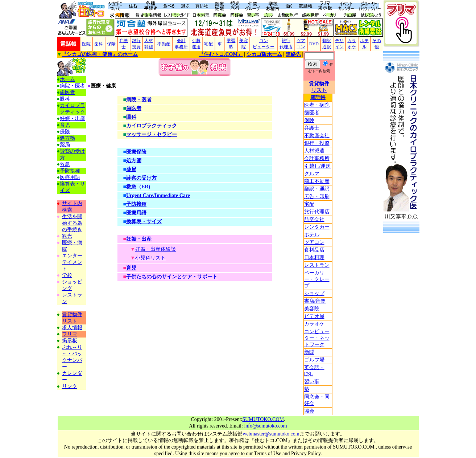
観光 (67, 236)
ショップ (314, 293)
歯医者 (312, 113)
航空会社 (314, 219)
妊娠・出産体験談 (156, 249)
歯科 (99, 44)
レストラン (317, 265)
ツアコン (314, 242)
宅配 (208, 44)
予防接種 (70, 171)
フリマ (70, 334)
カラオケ (314, 324)
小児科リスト (150, 258)
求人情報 (72, 328)
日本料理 (314, 257)
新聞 (309, 352)
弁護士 (312, 128)
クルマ (312, 174)
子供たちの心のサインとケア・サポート (172, 277)
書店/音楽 (315, 301)
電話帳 (318, 97)
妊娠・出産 (73, 118)
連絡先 (293, 54)
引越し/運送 (318, 166)
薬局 (65, 145)
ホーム (67, 79)
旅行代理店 (317, 212)
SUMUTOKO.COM (263, 419)
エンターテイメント (72, 262)
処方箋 (67, 138)
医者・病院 (317, 105)
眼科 (65, 99)
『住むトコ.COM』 (221, 54)
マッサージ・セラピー (152, 134)
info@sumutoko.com (265, 426)
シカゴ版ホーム (264, 54)
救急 (65, 164)
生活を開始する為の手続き (72, 223)
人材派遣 (314, 151)
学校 (67, 275)
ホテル (312, 235)
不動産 (164, 44)
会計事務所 (317, 158)
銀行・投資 (317, 143)
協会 (309, 411)
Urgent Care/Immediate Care (158, 195)
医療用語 (70, 177)
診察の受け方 (141, 178)
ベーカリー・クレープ (317, 279)
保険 (111, 44)
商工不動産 (317, 181)
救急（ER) (138, 187)
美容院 (312, 309)
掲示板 (70, 341)
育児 (65, 125)
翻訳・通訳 (317, 189)
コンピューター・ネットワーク (317, 338)
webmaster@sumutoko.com (271, 434)
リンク (70, 386)
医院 (86, 44)
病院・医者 (73, 86)
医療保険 (136, 152)
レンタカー (317, 227)
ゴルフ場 (314, 360)
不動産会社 (317, 136)
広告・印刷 (317, 197)
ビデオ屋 (314, 316)
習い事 (312, 382)
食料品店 (314, 250)
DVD (314, 44)
